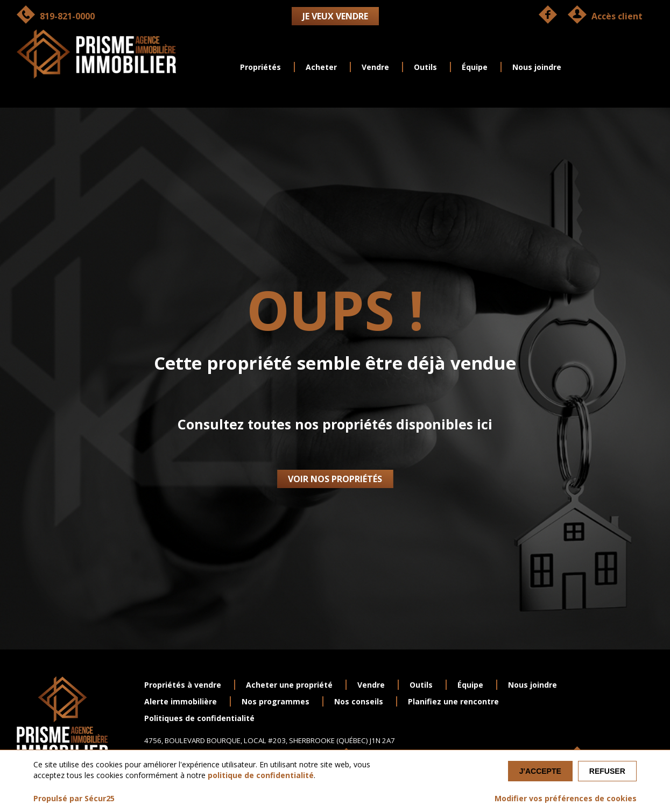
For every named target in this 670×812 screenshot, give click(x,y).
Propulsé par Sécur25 (74, 798)
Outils (425, 67)
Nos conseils (359, 701)
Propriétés (260, 67)
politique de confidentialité (261, 775)
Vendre (375, 67)
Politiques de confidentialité (199, 718)
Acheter (321, 67)
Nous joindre (537, 67)
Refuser (607, 771)
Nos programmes (276, 701)
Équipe (475, 67)
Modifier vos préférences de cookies (566, 798)
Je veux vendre (335, 16)
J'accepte (540, 771)
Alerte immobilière (181, 701)
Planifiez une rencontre (453, 701)
